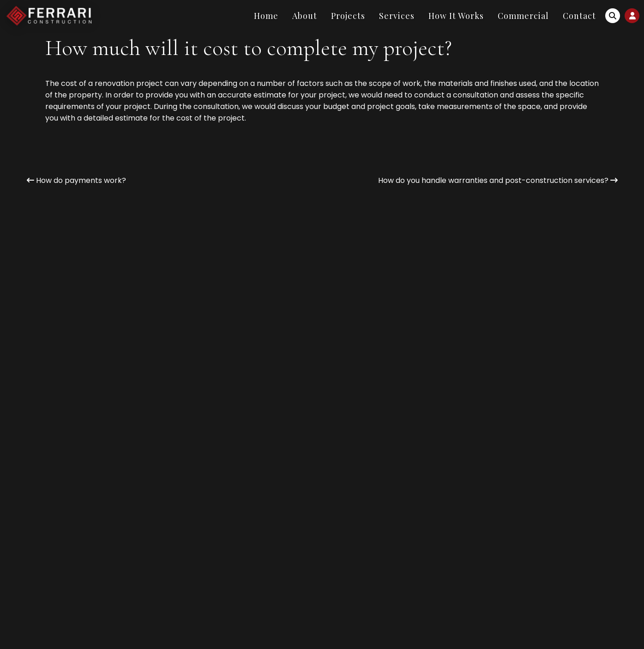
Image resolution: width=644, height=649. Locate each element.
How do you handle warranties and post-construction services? (498, 180)
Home (266, 16)
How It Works (456, 16)
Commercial (523, 16)
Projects (348, 16)
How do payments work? (76, 180)
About (305, 16)
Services (397, 16)
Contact (579, 16)
